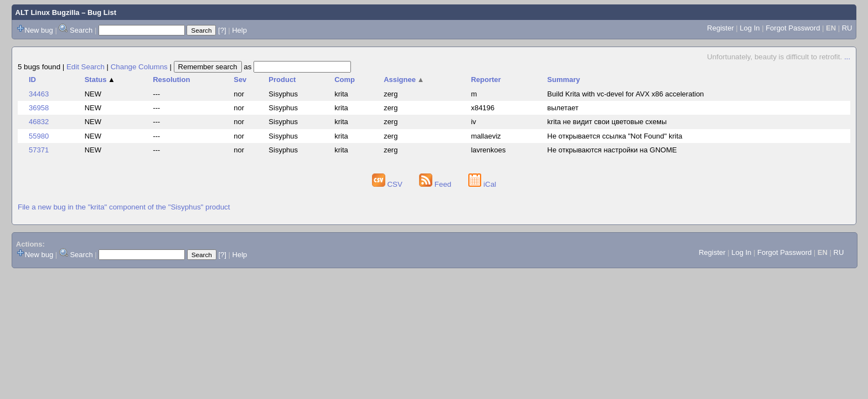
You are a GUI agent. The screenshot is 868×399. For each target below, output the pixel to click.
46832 (39, 122)
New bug (39, 30)
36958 (39, 108)
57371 (39, 150)
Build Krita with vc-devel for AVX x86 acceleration (626, 94)
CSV (388, 184)
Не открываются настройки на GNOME (612, 150)
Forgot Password (793, 28)
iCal (482, 184)
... (847, 57)
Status (100, 80)
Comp (345, 80)
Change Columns (139, 67)
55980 (39, 136)
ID (32, 80)
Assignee (404, 80)
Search (81, 30)
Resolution (171, 80)
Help (239, 30)
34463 (39, 94)
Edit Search (86, 67)
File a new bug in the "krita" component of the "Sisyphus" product (124, 207)
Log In (750, 28)
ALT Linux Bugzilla (48, 12)
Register (720, 28)
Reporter (486, 80)
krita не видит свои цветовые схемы (607, 122)
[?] (222, 30)
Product (282, 80)
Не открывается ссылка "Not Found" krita (615, 136)
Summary (564, 80)
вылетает (563, 108)
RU (847, 28)
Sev (240, 80)
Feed (436, 184)
